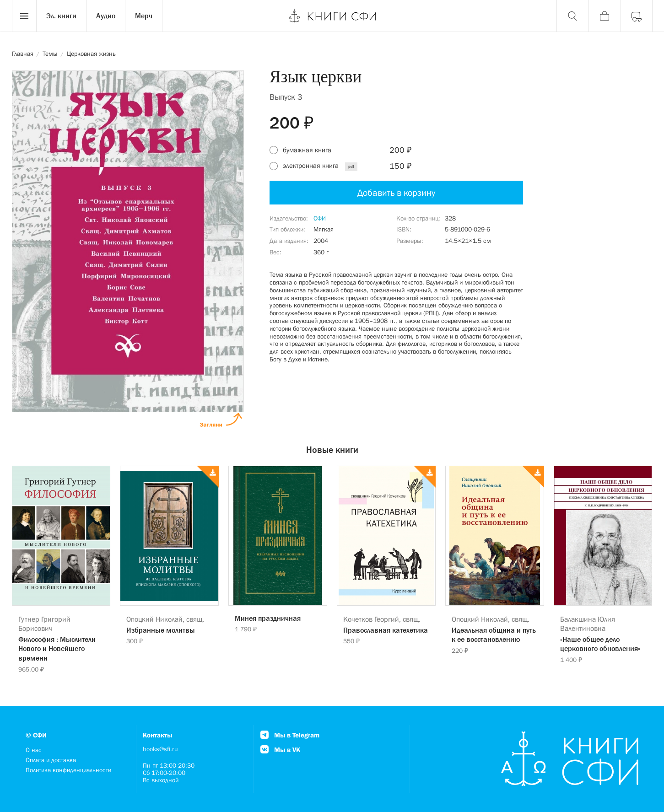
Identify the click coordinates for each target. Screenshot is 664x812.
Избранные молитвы (161, 630)
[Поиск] (572, 16)
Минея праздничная (268, 618)
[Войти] (637, 16)
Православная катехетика (386, 630)
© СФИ (36, 735)
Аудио (106, 16)
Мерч (144, 16)
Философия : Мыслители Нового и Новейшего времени (57, 648)
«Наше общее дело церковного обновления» (600, 644)
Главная (23, 54)
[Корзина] (605, 16)
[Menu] (24, 16)
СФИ (320, 218)
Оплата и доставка (51, 760)
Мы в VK (280, 750)
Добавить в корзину (396, 193)
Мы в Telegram (290, 735)
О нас (34, 750)
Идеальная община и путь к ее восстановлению (494, 635)
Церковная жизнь (91, 54)
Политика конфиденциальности (68, 770)
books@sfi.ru (160, 749)
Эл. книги (61, 16)
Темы (50, 54)
